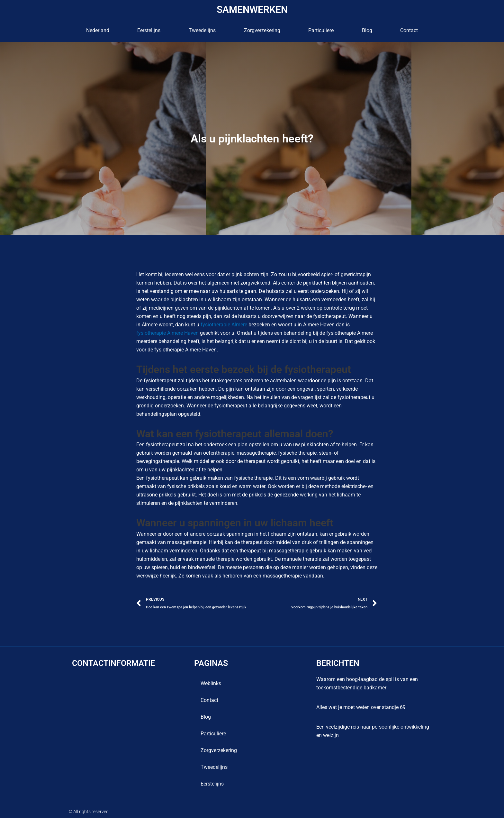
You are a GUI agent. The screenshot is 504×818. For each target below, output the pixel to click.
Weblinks (211, 683)
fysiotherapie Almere (224, 325)
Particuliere (321, 30)
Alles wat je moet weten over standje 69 (361, 707)
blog (367, 30)
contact (409, 30)
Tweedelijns (202, 30)
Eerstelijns (149, 30)
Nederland (98, 30)
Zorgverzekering (262, 30)
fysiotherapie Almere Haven (167, 333)
